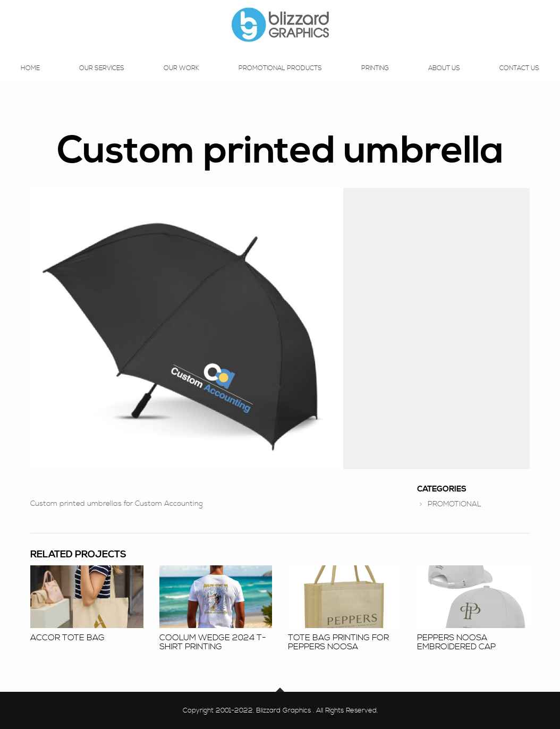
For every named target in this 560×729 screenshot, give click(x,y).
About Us (444, 79)
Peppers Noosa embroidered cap (456, 642)
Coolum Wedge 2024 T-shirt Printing (213, 642)
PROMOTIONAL (455, 504)
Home (30, 79)
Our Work (181, 79)
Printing (375, 79)
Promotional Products (280, 79)
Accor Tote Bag (67, 638)
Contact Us (519, 79)
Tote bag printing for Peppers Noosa (338, 642)
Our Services (102, 79)
